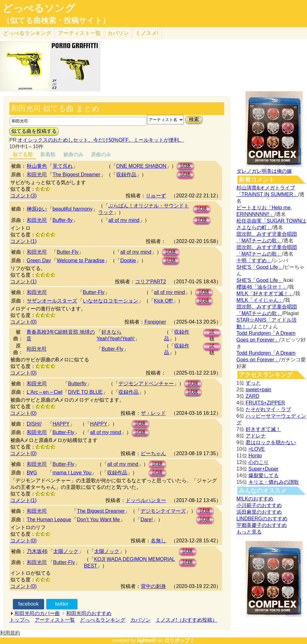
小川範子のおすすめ (259, 505)
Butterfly (77, 384)
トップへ (20, 620)
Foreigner (155, 322)
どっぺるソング (39, 8)
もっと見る (249, 532)
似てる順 (23, 154)
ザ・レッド (153, 413)
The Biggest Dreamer (77, 175)
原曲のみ (101, 154)
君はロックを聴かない (271, 442)
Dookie (128, 260)
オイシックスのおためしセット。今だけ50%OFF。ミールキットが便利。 (101, 140)
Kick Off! (163, 301)
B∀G (32, 473)
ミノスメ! (147, 33)
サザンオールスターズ (52, 301)
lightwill (146, 640)
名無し (158, 541)
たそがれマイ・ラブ (268, 409)
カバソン (118, 33)
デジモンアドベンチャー (146, 384)
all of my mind (124, 220)
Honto (255, 456)
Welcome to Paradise (81, 260)
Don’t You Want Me (98, 520)
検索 (194, 119)
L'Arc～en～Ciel (45, 392)
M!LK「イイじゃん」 (260, 300)
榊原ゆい (37, 209)
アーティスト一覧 (55, 620)
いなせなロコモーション (111, 301)
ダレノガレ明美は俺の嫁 (264, 171)
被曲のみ (73, 154)
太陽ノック (66, 551)
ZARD (253, 396)
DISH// (34, 424)
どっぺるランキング (103, 620)
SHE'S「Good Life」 (260, 267)
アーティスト (79, 33)
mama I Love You (72, 473)
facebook (28, 604)
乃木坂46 (37, 551)
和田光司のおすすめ (89, 613)
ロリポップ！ (179, 640)
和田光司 (37, 175)
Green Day (39, 260)
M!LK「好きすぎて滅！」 (265, 294)
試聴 (185, 166)
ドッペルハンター (146, 500)
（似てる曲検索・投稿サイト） (56, 20)
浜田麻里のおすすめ (259, 512)
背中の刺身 (153, 586)
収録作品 (126, 175)
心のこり (259, 462)
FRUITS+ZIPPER (265, 403)
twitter (62, 604)
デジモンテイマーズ (163, 511)
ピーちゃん (153, 453)
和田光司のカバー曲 (37, 613)
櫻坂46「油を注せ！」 (262, 287)
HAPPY (61, 424)
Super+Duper (264, 469)
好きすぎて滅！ (263, 429)
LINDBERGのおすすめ (262, 519)
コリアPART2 (151, 282)
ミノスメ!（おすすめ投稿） (186, 620)
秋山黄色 (37, 166)
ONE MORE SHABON (141, 166)
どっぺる (27, 33)
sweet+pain (258, 390)
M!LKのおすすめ (255, 499)
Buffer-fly (63, 220)
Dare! (147, 520)
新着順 (48, 154)
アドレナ (256, 436)
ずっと (253, 383)
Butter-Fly (68, 252)
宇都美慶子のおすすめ (262, 525)
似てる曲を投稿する (34, 131)
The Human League (49, 520)
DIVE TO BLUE (85, 392)
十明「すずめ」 (254, 260)
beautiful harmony (73, 209)
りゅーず (156, 196)
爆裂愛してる (264, 475)
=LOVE (257, 449)
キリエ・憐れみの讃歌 (274, 482)
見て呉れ (63, 166)
